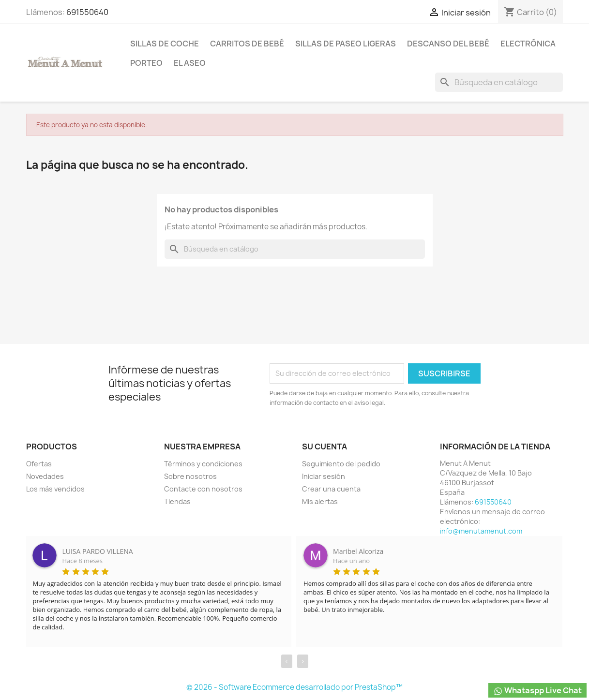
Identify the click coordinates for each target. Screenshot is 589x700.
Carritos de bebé (247, 44)
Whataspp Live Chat (537, 691)
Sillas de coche (165, 44)
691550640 (87, 12)
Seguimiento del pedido (341, 464)
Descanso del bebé (448, 44)
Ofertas (39, 464)
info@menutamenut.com (481, 531)
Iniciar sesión (324, 476)
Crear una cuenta (331, 489)
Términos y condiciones (203, 464)
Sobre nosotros (190, 476)
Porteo (146, 63)
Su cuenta (325, 447)
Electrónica (528, 44)
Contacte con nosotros (203, 489)
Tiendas (177, 501)
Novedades (45, 476)
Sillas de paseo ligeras (346, 44)
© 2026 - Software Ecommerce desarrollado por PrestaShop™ (294, 687)
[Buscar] (499, 82)
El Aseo (190, 63)
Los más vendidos (55, 489)
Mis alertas (320, 501)
